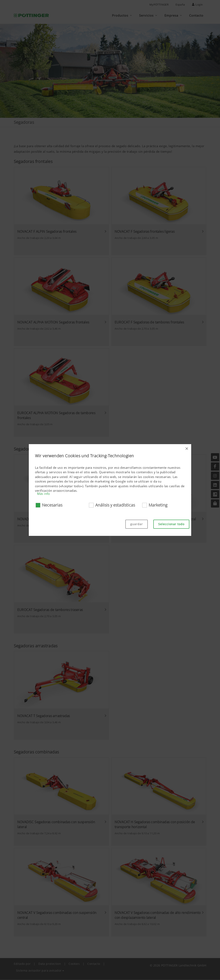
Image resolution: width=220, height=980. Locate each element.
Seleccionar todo (171, 524)
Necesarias (52, 505)
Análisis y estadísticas (115, 505)
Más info (44, 494)
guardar (137, 524)
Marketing (158, 505)
